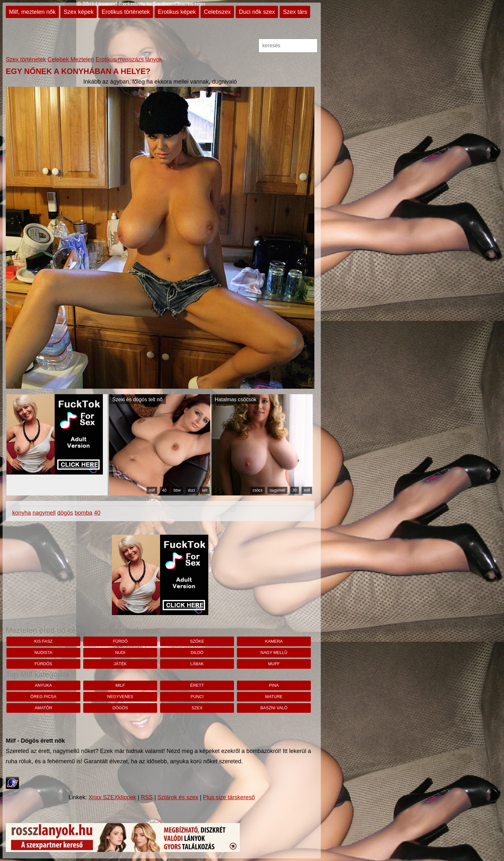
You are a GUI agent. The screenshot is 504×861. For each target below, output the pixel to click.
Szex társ (295, 12)
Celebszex (217, 12)
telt (205, 490)
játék (120, 664)
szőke (197, 641)
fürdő (120, 641)
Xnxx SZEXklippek (112, 797)
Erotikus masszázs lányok (129, 59)
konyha (22, 513)
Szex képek (79, 12)
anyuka (43, 685)
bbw (177, 490)
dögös (65, 513)
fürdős (44, 664)
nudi (120, 653)
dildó (197, 653)
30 (295, 490)
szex (197, 708)
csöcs (258, 490)
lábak (197, 664)
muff (274, 664)
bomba (83, 513)
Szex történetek (26, 59)
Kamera (274, 641)
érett (197, 685)
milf (152, 490)
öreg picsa (44, 697)
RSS (147, 797)
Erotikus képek (177, 12)
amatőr (44, 708)
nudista (43, 653)
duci (192, 490)
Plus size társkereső (229, 797)
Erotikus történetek (126, 12)
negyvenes (120, 697)
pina (274, 685)
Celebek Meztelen (71, 59)
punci (197, 697)
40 (164, 490)
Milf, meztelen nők (32, 12)
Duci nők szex (257, 12)
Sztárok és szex (178, 797)
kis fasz (43, 641)
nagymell (277, 490)
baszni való (274, 708)
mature (274, 697)
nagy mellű (274, 653)
